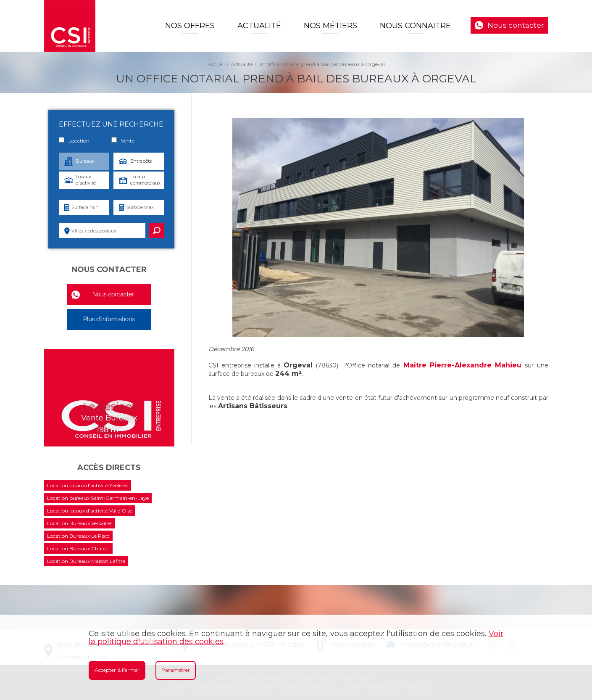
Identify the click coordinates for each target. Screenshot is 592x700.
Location (74, 140)
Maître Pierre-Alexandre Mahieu (462, 365)
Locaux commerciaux (145, 180)
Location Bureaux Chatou (78, 548)
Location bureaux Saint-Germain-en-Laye (98, 498)
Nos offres (190, 26)
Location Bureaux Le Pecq (78, 536)
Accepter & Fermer (117, 670)
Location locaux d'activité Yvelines (88, 485)
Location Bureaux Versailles (80, 523)
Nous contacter (516, 25)
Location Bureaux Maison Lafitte (86, 561)
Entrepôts (141, 161)
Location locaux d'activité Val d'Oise (90, 511)
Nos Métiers (330, 26)
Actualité (259, 26)
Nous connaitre (415, 26)
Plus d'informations (109, 319)
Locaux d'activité (86, 180)
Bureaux (85, 161)
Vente (123, 140)
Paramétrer (176, 670)
